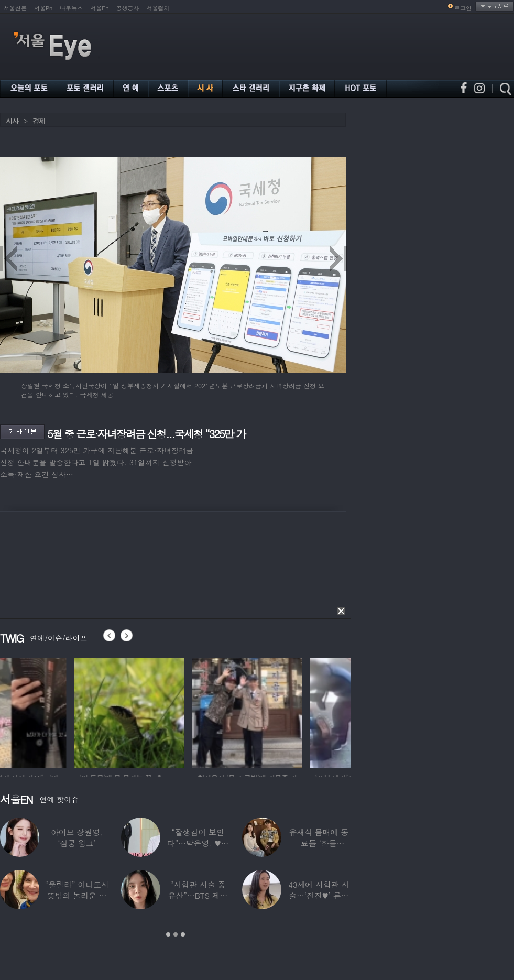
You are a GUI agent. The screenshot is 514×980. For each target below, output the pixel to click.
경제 (39, 121)
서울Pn (43, 8)
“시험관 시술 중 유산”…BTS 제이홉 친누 (198, 895)
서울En (99, 8)
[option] (55, 711)
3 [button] (183, 934)
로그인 (463, 8)
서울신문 (15, 8)
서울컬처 (158, 8)
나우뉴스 (71, 8)
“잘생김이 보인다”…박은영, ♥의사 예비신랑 (198, 843)
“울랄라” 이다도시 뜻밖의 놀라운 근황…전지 (77, 895)
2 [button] (176, 934)
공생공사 (128, 8)
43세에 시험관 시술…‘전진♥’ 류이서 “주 (319, 895)
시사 (12, 121)
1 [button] (168, 934)
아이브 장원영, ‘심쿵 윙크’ (77, 837)
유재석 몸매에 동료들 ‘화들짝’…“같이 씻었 (319, 843)
